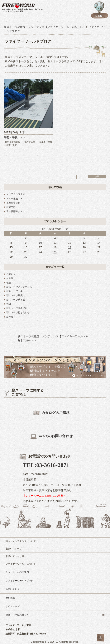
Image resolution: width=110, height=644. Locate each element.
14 (99, 243)
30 (26, 257)
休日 (9, 304)
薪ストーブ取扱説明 (17, 308)
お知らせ (11, 274)
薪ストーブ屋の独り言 (17, 615)
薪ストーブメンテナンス (19, 287)
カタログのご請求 (51, 413)
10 (40, 243)
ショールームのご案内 (17, 572)
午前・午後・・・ (15, 137)
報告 (9, 283)
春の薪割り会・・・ (17, 211)
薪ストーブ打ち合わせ (18, 312)
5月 (44, 229)
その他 (10, 278)
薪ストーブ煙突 (14, 295)
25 (55, 252)
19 (70, 247)
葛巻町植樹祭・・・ (17, 203)
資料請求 (10, 598)
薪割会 (10, 317)
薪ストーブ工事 (14, 291)
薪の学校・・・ (14, 207)
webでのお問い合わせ (51, 436)
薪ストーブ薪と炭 (16, 300)
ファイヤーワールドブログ (20, 581)
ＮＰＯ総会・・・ (16, 199)
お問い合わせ (13, 589)
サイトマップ (13, 606)
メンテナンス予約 (16, 194)
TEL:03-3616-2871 (46, 465)
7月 (66, 229)
